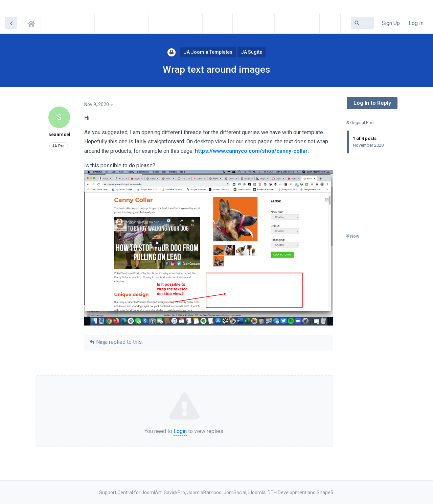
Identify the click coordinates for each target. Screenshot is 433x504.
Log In (416, 23)
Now (353, 236)
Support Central (33, 23)
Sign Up (391, 23)
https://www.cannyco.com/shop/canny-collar (251, 151)
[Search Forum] (362, 23)
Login (180, 431)
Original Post (361, 123)
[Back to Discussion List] (11, 23)
